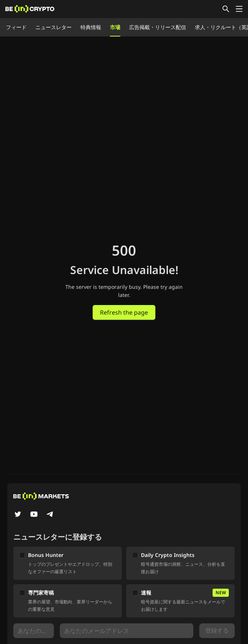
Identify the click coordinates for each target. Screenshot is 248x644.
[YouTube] (34, 515)
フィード (16, 27)
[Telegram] (50, 515)
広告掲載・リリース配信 (158, 27)
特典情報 (91, 27)
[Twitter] (18, 515)
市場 (115, 27)
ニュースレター (54, 27)
